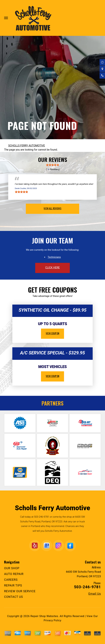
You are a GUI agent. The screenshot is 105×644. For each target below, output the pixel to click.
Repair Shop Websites (44, 616)
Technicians (54, 257)
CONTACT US (13, 597)
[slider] (52, 165)
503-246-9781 (42, 517)
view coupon (52, 333)
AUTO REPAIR (14, 574)
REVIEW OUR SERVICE (20, 591)
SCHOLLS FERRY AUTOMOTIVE (27, 146)
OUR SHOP (12, 568)
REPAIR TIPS (13, 585)
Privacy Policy (52, 620)
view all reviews (52, 208)
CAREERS (11, 580)
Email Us (95, 594)
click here (52, 268)
